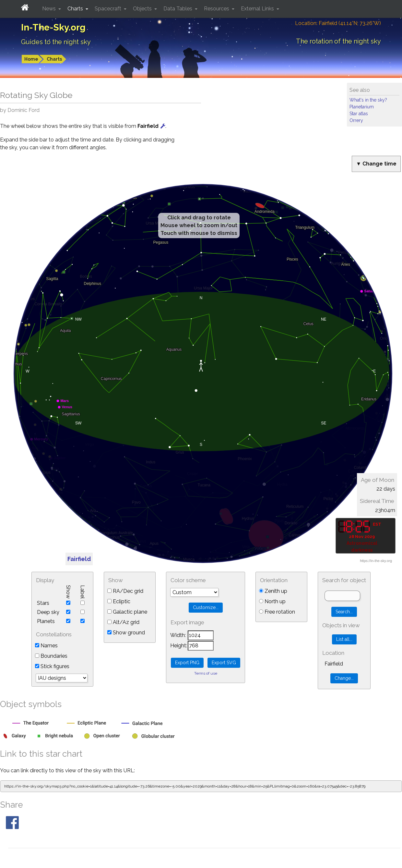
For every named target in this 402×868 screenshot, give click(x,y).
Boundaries (51, 656)
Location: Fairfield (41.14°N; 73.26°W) (338, 23)
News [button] (50, 9)
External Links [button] (258, 9)
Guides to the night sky (56, 42)
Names (46, 646)
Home (31, 59)
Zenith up (273, 591)
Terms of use (206, 673)
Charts (54, 59)
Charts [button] (76, 9)
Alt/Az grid (123, 622)
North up (272, 601)
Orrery (356, 120)
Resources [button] (217, 9)
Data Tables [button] (178, 9)
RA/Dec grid (125, 591)
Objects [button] (143, 9)
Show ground (126, 633)
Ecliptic (119, 601)
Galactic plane (127, 612)
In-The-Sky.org (53, 27)
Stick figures (52, 666)
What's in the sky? (368, 100)
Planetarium (362, 107)
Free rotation (277, 612)
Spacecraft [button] (109, 9)
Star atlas (359, 114)
